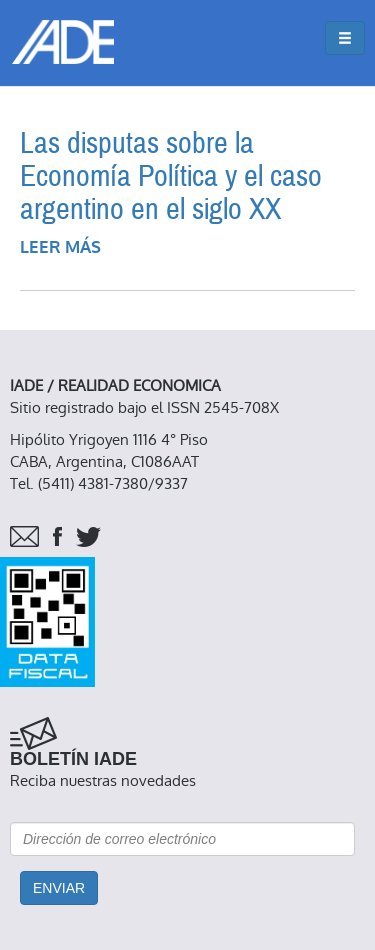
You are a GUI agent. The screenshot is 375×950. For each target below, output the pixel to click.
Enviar (59, 888)
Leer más (60, 247)
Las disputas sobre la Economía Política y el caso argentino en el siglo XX (171, 176)
